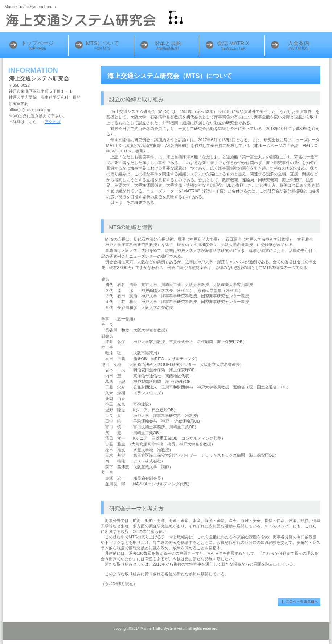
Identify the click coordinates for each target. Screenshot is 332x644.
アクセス (53, 122)
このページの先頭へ (299, 602)
